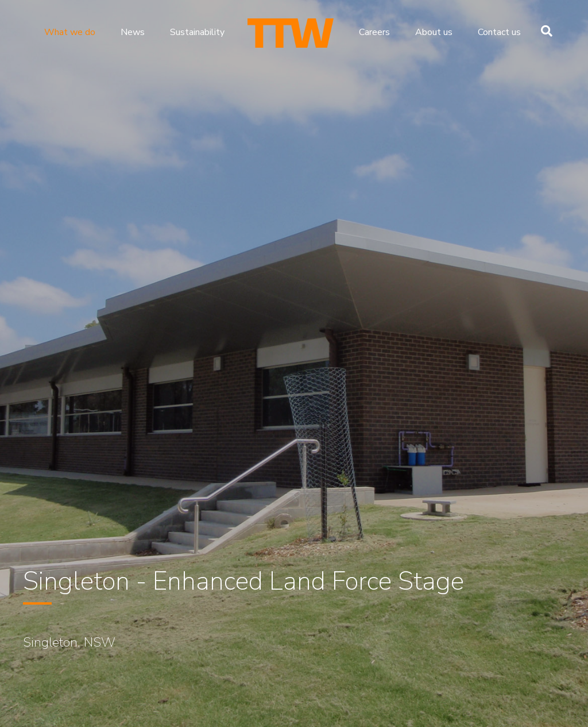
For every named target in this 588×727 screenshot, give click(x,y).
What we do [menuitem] (70, 32)
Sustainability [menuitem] (197, 32)
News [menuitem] (133, 32)
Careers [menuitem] (374, 32)
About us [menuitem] (434, 32)
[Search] (544, 31)
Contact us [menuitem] (499, 32)
